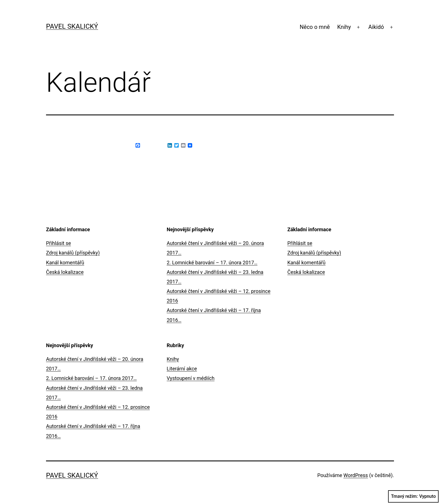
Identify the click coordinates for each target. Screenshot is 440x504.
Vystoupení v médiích (191, 378)
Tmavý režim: (413, 496)
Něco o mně (315, 27)
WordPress (356, 475)
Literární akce (182, 369)
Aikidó (376, 27)
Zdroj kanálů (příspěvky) (73, 253)
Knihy (344, 27)
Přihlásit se (59, 243)
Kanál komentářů (65, 263)
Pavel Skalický (72, 26)
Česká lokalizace (65, 272)
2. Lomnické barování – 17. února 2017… (212, 263)
